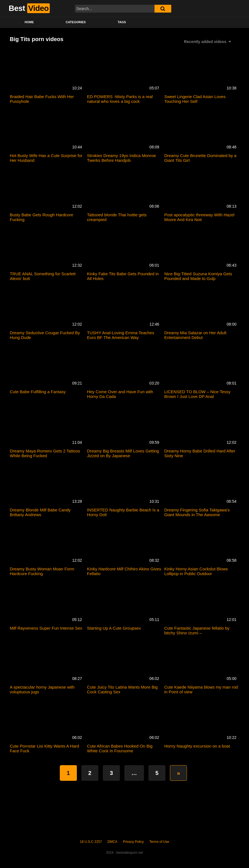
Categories (76, 22)
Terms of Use (159, 842)
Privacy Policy (133, 842)
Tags (122, 22)
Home (29, 22)
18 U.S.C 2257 (91, 842)
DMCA (112, 842)
